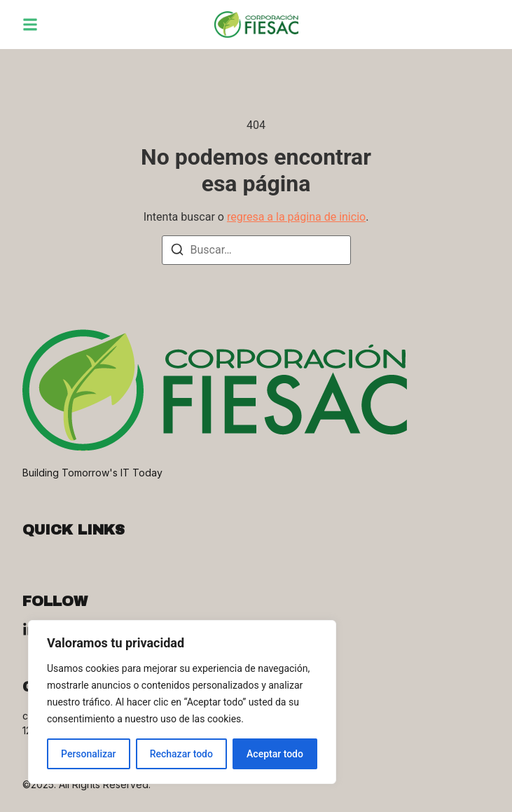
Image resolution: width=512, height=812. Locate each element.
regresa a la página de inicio (296, 217)
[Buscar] (177, 252)
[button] (30, 25)
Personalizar (88, 754)
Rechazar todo (181, 754)
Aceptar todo (275, 754)
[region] (182, 702)
